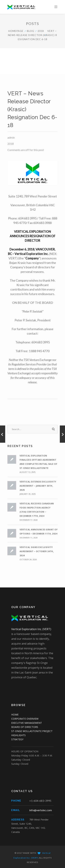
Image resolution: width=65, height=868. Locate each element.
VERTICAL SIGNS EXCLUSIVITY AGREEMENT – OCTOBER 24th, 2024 (37, 551)
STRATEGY (17, 739)
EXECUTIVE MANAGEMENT (27, 723)
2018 (41, 31)
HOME (15, 715)
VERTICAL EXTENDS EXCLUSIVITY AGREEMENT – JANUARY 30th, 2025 (38, 486)
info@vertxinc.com (41, 810)
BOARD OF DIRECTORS (25, 727)
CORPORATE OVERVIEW (25, 719)
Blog (31, 31)
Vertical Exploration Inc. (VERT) (31, 629)
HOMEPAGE (16, 31)
